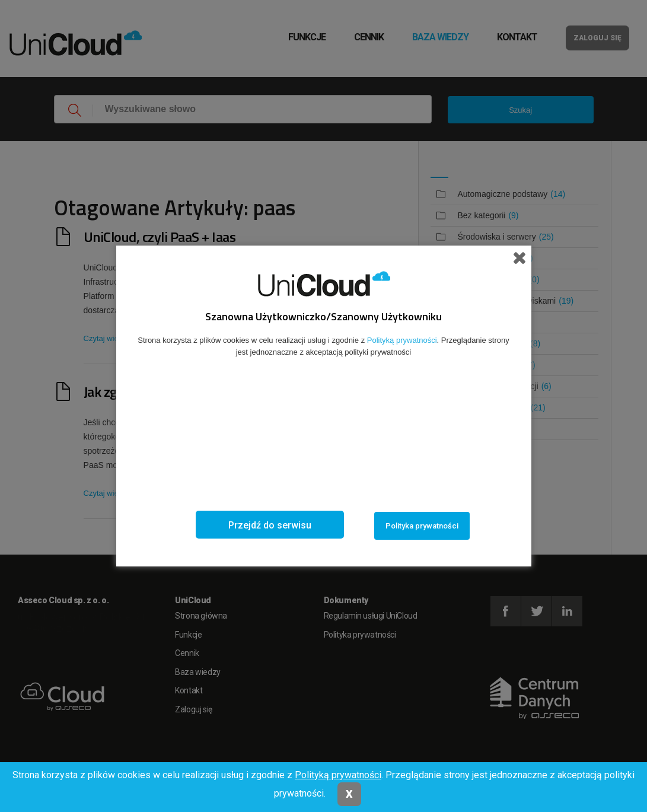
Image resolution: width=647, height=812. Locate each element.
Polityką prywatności (338, 775)
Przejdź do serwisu (270, 525)
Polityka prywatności (422, 526)
